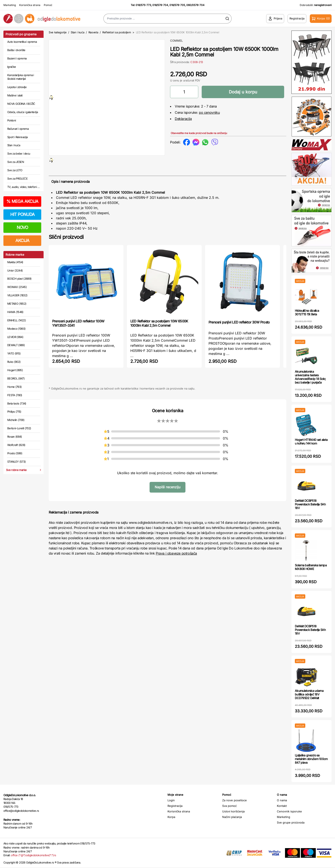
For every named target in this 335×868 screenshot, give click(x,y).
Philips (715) (14, 412)
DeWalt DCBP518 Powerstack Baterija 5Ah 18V (310, 504)
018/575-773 (143, 5)
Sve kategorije (58, 32)
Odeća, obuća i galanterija (23, 112)
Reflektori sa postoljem (117, 32)
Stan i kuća (14, 145)
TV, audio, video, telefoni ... (24, 187)
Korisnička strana (30, 5)
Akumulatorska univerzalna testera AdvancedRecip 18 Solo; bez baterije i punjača (310, 377)
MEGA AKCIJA (22, 201)
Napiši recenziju (167, 501)
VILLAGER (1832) (17, 295)
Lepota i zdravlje (17, 87)
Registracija (175, 806)
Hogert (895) (15, 370)
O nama (282, 800)
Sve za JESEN (16, 162)
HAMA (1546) (15, 312)
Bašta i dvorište (16, 50)
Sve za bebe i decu (19, 154)
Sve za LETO (15, 170)
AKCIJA (22, 241)
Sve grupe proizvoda (291, 822)
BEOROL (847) (16, 378)
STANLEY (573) (17, 462)
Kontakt (282, 806)
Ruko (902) (14, 362)
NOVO (22, 227)
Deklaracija (183, 119)
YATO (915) (14, 353)
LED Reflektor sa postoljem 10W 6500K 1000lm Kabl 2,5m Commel (159, 337)
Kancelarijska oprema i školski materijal (21, 77)
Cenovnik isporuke (289, 811)
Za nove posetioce (234, 800)
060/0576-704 (195, 5)
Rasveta (93, 32)
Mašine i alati (15, 95)
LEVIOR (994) (15, 337)
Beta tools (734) (17, 403)
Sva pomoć (229, 806)
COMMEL (176, 41)
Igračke (12, 67)
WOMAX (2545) (17, 287)
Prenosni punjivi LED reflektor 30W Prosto (239, 336)
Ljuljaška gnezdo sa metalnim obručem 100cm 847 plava (311, 759)
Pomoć (48, 5)
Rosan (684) (15, 437)
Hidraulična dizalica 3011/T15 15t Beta (307, 312)
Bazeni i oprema (17, 58)
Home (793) (15, 387)
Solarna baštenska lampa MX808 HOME (311, 567)
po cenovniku (209, 112)
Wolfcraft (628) (16, 445)
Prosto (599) (15, 453)
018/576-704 (160, 5)
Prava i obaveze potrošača (176, 567)
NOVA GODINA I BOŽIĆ (21, 104)
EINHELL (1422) (17, 320)
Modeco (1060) (16, 329)
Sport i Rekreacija (17, 137)
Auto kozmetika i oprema (22, 42)
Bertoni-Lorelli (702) (19, 428)
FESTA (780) (15, 395)
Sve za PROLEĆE (17, 179)
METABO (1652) (17, 304)
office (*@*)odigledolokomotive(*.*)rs (33, 855)
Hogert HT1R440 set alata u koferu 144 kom (311, 441)
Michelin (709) (16, 420)
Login (171, 800)
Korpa (171, 817)
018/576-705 (177, 5)
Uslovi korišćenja (233, 811)
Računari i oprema (18, 129)
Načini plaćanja (232, 817)
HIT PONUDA (22, 214)
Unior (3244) (15, 270)
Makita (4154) (15, 262)
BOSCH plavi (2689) (19, 279)
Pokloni (12, 120)
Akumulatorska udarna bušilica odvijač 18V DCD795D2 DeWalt (309, 694)
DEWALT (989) (16, 345)
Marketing (10, 5)
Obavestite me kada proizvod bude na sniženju (199, 133)
